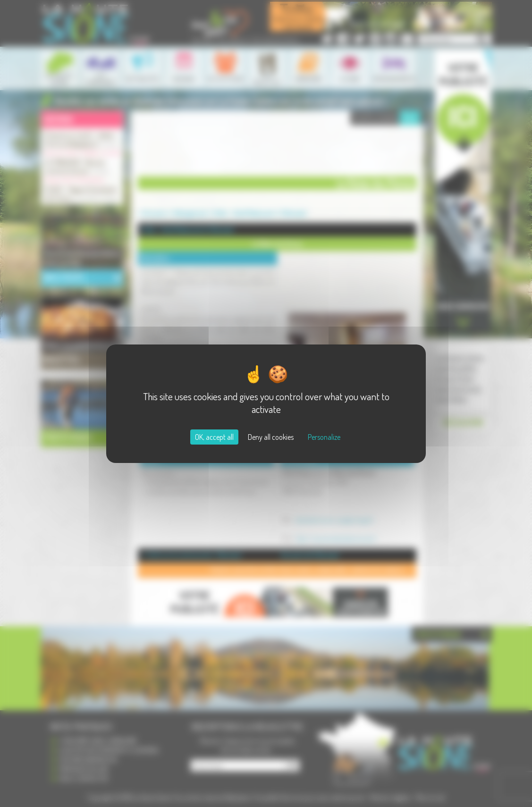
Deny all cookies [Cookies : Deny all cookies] (271, 437)
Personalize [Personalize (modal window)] (324, 437)
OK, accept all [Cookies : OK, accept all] (214, 437)
